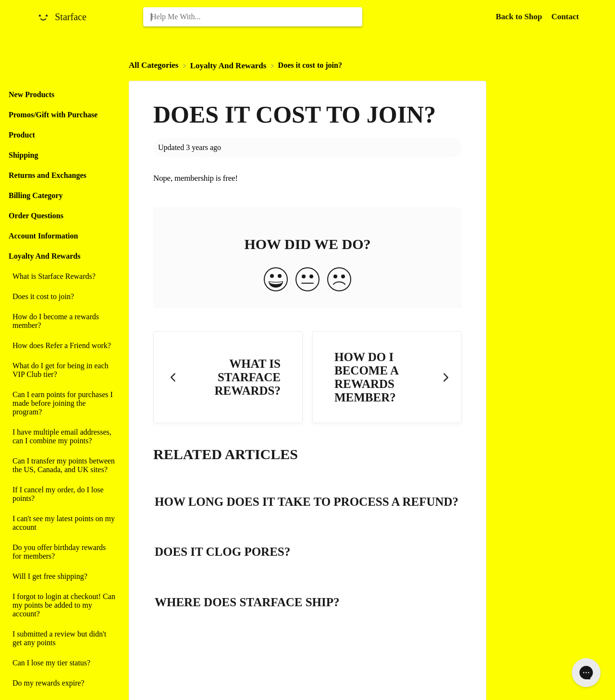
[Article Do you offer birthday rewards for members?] (62, 552)
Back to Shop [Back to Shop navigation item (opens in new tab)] (520, 17)
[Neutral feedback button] (307, 280)
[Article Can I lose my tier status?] (62, 663)
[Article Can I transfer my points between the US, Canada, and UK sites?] (62, 465)
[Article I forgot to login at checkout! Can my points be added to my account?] (62, 605)
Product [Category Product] (22, 135)
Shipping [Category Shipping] (23, 155)
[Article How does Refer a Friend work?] (62, 346)
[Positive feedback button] (276, 280)
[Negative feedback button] (339, 280)
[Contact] (565, 17)
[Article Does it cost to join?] (62, 297)
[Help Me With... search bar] (253, 17)
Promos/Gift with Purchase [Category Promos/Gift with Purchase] (53, 115)
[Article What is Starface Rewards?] (62, 276)
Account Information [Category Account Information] (43, 236)
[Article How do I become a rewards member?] (62, 321)
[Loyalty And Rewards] (229, 65)
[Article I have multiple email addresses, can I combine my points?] (62, 437)
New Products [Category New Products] (31, 94)
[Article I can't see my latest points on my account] (62, 523)
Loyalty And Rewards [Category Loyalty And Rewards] (44, 256)
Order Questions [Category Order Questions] (36, 216)
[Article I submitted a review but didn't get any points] (62, 638)
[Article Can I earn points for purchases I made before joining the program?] (62, 403)
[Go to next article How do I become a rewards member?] (387, 377)
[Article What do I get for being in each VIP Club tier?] (62, 370)
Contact (565, 17)
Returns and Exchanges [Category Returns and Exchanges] (48, 175)
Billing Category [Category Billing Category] (36, 195)
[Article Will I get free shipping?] (62, 576)
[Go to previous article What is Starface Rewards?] (228, 377)
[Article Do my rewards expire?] (62, 683)
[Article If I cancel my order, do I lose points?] (62, 494)
